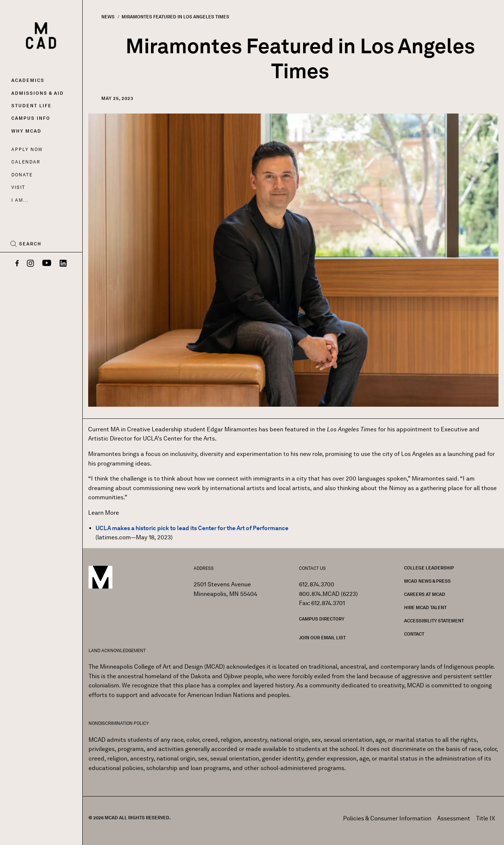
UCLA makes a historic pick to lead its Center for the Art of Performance (192, 528)
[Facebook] (17, 264)
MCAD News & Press (427, 581)
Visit (18, 187)
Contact (414, 634)
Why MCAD (26, 131)
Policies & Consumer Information (387, 818)
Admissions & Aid (38, 93)
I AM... (20, 200)
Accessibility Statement (434, 621)
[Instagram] (30, 264)
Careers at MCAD (425, 594)
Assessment (454, 818)
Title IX (486, 818)
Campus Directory (322, 619)
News (108, 17)
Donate (22, 175)
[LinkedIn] (63, 264)
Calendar (26, 162)
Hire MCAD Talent (425, 607)
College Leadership (429, 568)
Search (30, 244)
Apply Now (27, 149)
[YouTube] (47, 264)
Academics (28, 80)
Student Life (32, 106)
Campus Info (31, 118)
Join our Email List (322, 638)
